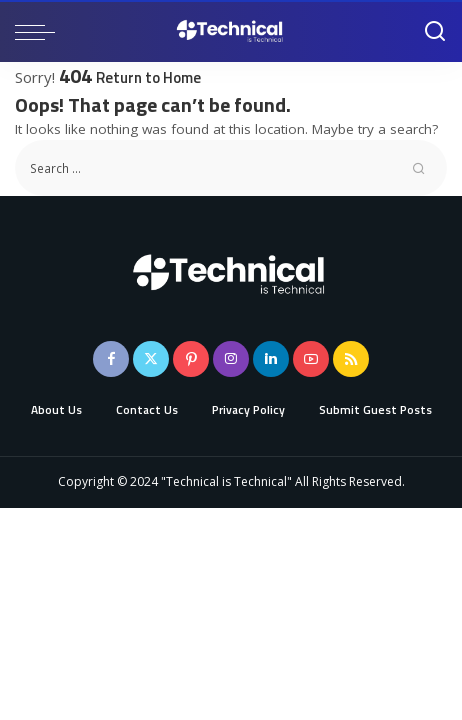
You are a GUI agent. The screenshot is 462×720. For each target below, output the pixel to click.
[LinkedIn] (271, 359)
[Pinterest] (191, 359)
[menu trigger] (40, 32)
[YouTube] (311, 359)
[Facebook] (111, 359)
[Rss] (351, 359)
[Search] (435, 32)
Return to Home (148, 77)
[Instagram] (231, 359)
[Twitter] (151, 359)
